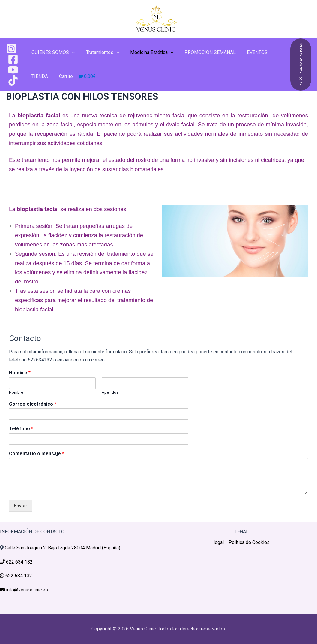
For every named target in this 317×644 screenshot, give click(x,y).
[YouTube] (13, 70)
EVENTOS (251, 52)
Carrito (64, 76)
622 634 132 (19, 562)
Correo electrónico (33, 404)
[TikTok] (13, 80)
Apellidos (110, 392)
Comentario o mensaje (37, 454)
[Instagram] (11, 49)
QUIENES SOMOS (53, 53)
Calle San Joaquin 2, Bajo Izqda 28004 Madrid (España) (63, 548)
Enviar (21, 506)
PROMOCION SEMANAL (205, 52)
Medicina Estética (148, 53)
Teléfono (21, 429)
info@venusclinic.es (26, 590)
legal (219, 542)
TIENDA (39, 76)
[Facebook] (13, 59)
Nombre (20, 373)
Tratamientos (101, 53)
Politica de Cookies (249, 542)
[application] (71, 53)
